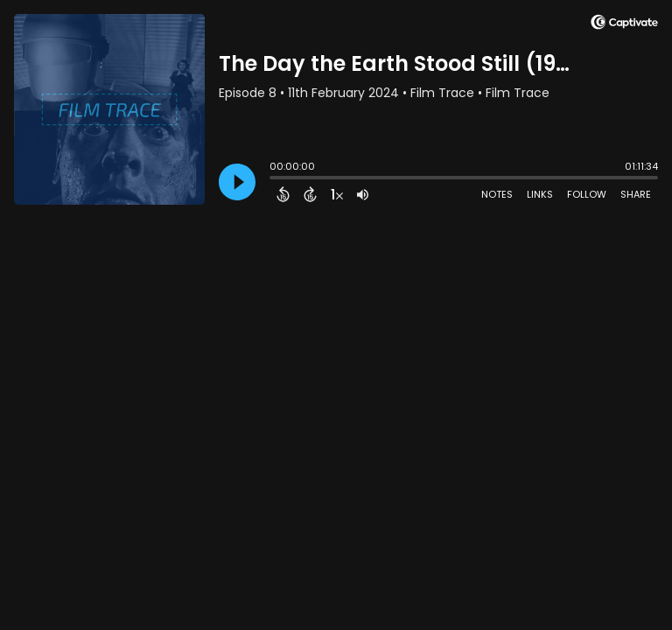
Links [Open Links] (540, 194)
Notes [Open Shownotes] (497, 194)
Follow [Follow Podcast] (587, 194)
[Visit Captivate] (624, 25)
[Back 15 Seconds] (283, 194)
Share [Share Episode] (636, 194)
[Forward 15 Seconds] (310, 194)
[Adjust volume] (363, 194)
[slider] (274, 179)
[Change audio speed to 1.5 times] (337, 194)
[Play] (237, 182)
